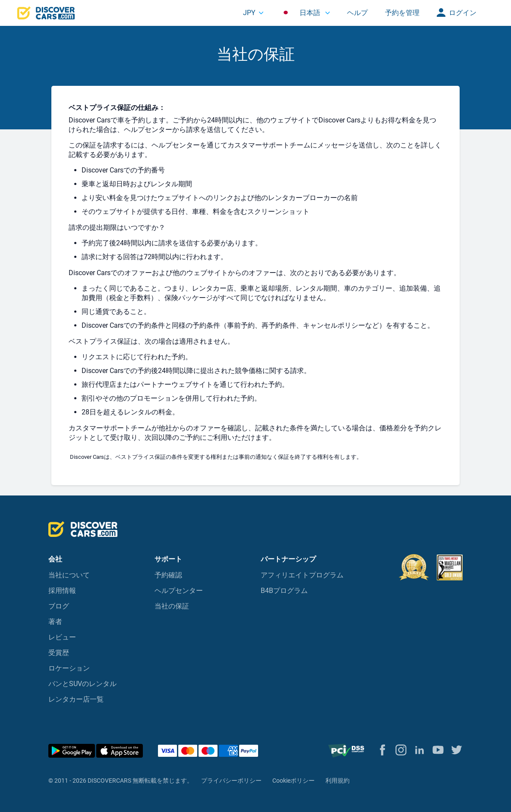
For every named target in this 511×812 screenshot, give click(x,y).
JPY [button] (249, 13)
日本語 (301, 13)
